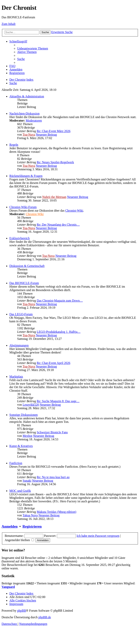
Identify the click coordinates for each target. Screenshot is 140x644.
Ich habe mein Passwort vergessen (98, 536)
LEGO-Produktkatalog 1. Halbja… (58, 332)
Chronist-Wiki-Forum (23, 207)
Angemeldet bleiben (19, 540)
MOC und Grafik (20, 491)
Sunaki (27, 481)
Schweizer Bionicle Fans (52, 432)
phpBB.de (45, 617)
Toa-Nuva (29, 135)
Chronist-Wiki (74, 211)
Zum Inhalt (9, 24)
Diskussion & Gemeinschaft (27, 266)
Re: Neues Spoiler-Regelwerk (55, 162)
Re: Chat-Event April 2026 (53, 363)
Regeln (14, 145)
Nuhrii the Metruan (54, 197)
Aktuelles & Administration (27, 96)
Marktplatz (16, 377)
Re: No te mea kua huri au (53, 477)
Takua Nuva (30, 515)
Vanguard (8, 587)
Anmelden (10, 526)
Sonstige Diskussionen (23, 415)
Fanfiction (16, 463)
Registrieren (32, 526)
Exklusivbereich (19, 238)
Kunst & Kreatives (21, 446)
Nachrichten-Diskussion (24, 114)
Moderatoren (34, 121)
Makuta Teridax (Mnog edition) (56, 512)
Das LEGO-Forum (21, 314)
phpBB (22, 611)
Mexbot (27, 436)
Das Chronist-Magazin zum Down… (60, 301)
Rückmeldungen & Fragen (26, 176)
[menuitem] (33, 48)
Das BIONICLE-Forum (24, 283)
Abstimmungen (19, 345)
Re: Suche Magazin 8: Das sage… (58, 401)
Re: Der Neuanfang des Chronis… (58, 225)
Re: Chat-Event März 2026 (54, 131)
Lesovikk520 (31, 405)
